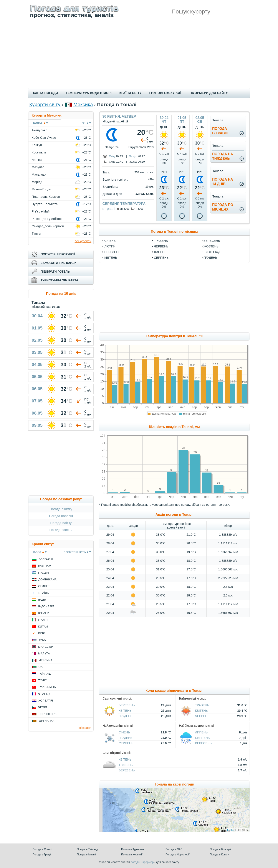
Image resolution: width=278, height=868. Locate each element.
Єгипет (44, 586)
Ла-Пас (37, 160)
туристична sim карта (59, 280)
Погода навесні (61, 516)
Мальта (44, 653)
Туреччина (47, 687)
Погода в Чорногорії (178, 855)
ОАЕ (41, 667)
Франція (45, 694)
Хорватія (46, 701)
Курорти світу (45, 105)
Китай (43, 627)
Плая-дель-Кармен (46, 197)
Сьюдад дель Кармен (48, 226)
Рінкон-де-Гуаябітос (47, 219)
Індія (42, 600)
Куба (42, 640)
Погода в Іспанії (86, 855)
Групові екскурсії (165, 93)
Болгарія (46, 559)
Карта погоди (46, 93)
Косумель (39, 152)
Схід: (112, 156)
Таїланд (44, 674)
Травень (161, 241)
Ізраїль (43, 593)
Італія (43, 620)
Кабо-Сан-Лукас (44, 138)
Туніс (43, 680)
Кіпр (41, 633)
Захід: (133, 156)
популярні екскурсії (58, 254)
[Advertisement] (139, 55)
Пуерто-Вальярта (45, 204)
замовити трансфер (58, 263)
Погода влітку (61, 523)
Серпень (161, 258)
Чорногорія (48, 714)
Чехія (43, 707)
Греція (44, 573)
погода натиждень (223, 156)
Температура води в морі (89, 93)
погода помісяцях (223, 207)
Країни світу (131, 93)
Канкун (37, 145)
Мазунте (38, 167)
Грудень (210, 258)
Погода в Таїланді (88, 849)
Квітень (111, 258)
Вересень (212, 241)
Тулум (36, 234)
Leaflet (231, 830)
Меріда (37, 182)
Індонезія (46, 606)
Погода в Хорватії (132, 855)
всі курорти (83, 241)
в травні (109, 209)
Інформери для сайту (208, 93)
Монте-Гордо (41, 189)
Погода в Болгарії (220, 849)
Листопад (212, 252)
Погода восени (61, 530)
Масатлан (39, 175)
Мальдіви (46, 647)
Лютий (110, 246)
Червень (161, 246)
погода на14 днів (223, 182)
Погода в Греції (42, 855)
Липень (160, 252)
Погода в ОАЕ (174, 849)
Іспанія (44, 613)
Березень (112, 252)
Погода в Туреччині (133, 849)
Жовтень (211, 246)
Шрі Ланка (46, 721)
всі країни (84, 728)
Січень (110, 241)
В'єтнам (45, 566)
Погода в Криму (219, 855)
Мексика (83, 105)
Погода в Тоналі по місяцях (174, 231)
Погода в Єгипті (42, 849)
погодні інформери (143, 862)
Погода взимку (61, 509)
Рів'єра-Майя (42, 211)
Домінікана (48, 579)
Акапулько (40, 130)
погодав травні (220, 131)
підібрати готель (55, 272)
